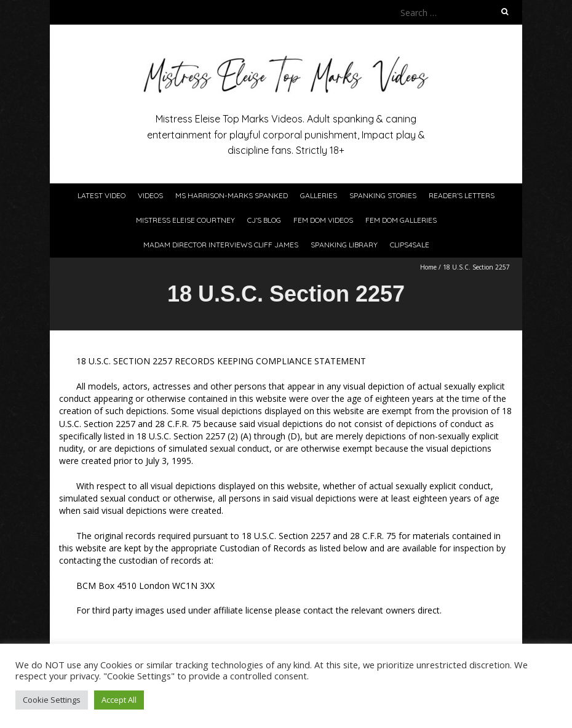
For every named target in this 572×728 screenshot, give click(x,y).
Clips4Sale (410, 245)
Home (428, 267)
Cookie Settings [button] (52, 700)
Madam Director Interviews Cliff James (221, 245)
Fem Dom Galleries (401, 220)
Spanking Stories (383, 195)
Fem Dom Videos (323, 220)
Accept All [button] (119, 700)
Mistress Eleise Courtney (185, 220)
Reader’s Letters (462, 195)
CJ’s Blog (264, 220)
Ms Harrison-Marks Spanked (232, 195)
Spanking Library (344, 245)
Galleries (319, 195)
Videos (150, 195)
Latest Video (101, 195)
